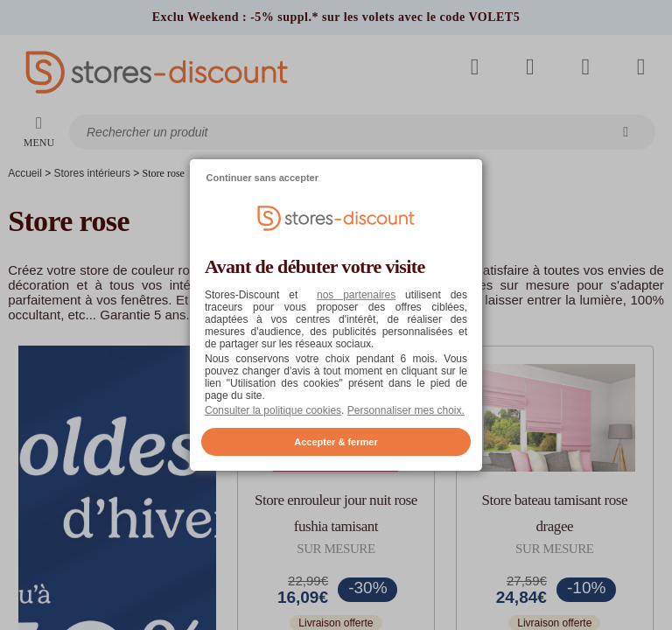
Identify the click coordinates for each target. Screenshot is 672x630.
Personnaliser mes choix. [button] (406, 410)
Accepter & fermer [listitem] (336, 442)
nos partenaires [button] (356, 295)
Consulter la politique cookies (273, 410)
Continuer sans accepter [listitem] (262, 178)
